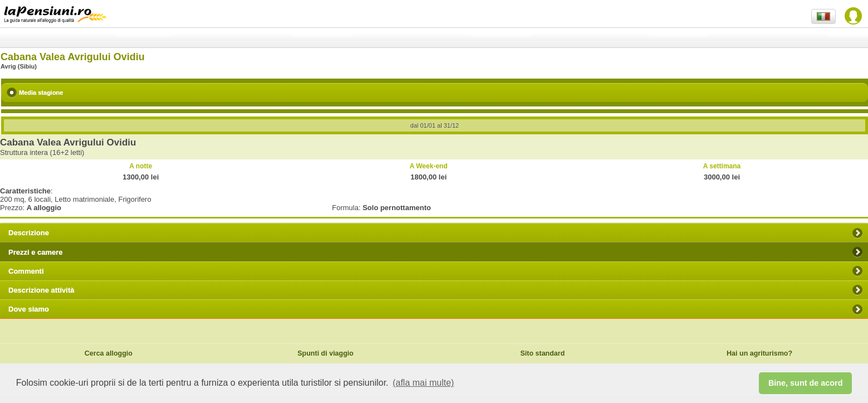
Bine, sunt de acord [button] (806, 383)
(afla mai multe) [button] (423, 383)
